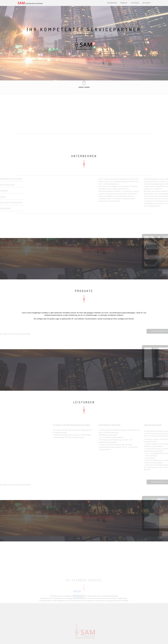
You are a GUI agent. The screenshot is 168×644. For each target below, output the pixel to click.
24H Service (146, 3)
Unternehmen (112, 3)
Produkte (124, 3)
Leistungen (135, 3)
